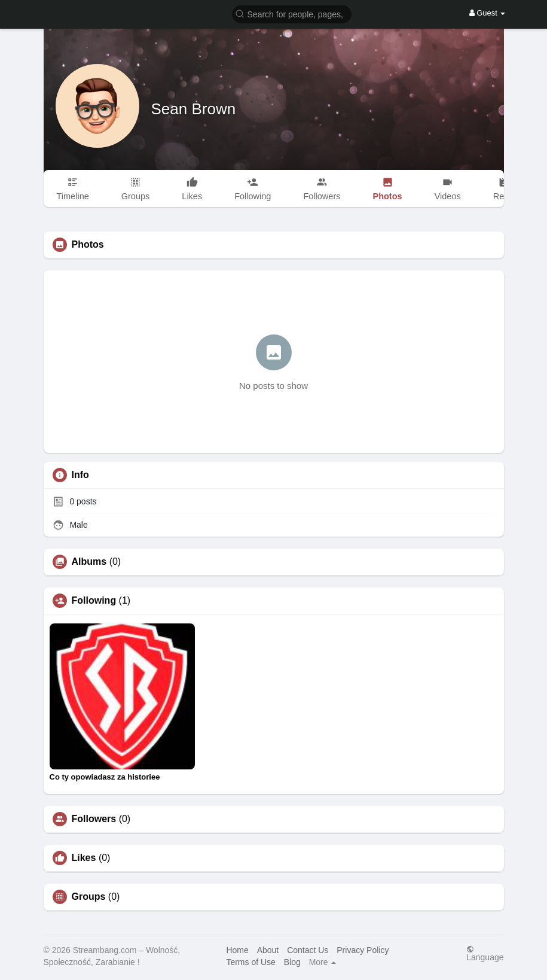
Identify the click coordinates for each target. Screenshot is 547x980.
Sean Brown (194, 109)
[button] (292, 13)
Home (237, 950)
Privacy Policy (363, 950)
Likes (84, 858)
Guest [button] (488, 13)
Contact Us (308, 950)
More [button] (323, 962)
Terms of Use (250, 962)
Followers (94, 819)
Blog (292, 962)
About (268, 950)
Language (485, 953)
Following (94, 601)
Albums (89, 562)
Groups (89, 897)
